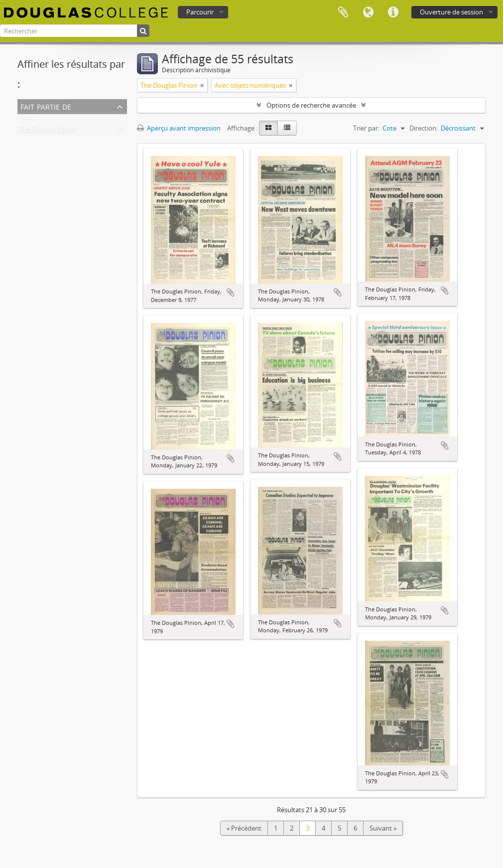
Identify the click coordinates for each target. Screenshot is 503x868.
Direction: (424, 128)
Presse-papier (343, 12)
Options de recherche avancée (311, 105)
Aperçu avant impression (179, 128)
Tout (26, 120)
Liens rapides (393, 12)
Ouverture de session (451, 12)
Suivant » (383, 828)
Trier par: (366, 128)
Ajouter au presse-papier (231, 292)
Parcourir (200, 12)
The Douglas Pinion (48, 132)
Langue (368, 12)
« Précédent (244, 828)
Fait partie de (46, 106)
